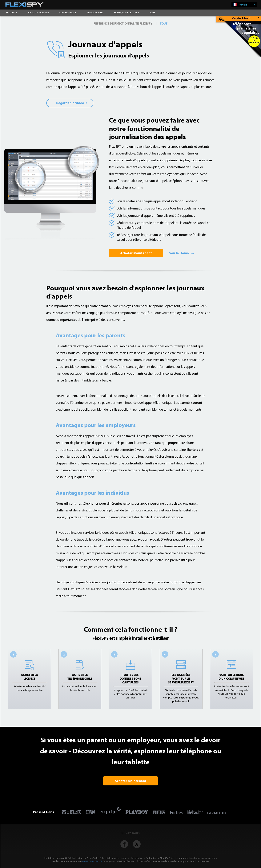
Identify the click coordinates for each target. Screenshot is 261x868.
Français (247, 5)
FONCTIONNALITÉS (38, 12)
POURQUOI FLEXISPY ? (126, 12)
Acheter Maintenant (136, 253)
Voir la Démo (179, 253)
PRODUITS (11, 12)
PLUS (152, 12)
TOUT (164, 23)
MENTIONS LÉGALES (92, 861)
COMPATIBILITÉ (68, 12)
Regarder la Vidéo (72, 103)
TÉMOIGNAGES (95, 12)
